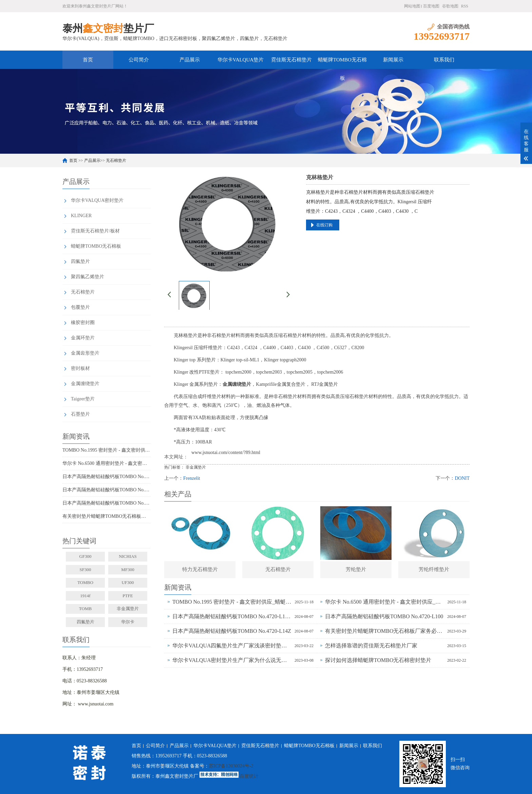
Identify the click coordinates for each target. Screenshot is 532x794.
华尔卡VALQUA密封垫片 (97, 200)
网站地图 (412, 6)
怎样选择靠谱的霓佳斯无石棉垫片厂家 (371, 646)
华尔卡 (128, 622)
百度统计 (249, 776)
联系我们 (444, 60)
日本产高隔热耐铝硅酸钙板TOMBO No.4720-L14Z (107, 503)
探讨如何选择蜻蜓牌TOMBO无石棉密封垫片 (378, 660)
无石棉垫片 (116, 160)
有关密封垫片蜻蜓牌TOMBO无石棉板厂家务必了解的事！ (107, 516)
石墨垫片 (80, 414)
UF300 (128, 582)
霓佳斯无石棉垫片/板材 (95, 231)
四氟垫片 (80, 261)
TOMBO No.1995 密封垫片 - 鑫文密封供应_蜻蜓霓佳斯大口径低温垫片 (107, 450)
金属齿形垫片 (85, 353)
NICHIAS (128, 556)
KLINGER (81, 216)
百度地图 (431, 6)
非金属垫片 (128, 609)
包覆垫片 (80, 307)
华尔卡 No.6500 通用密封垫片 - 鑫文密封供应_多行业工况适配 (107, 463)
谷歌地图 (450, 6)
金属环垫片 (83, 338)
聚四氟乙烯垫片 (88, 277)
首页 (88, 60)
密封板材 (80, 368)
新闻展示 (393, 60)
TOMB (85, 609)
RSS (465, 6)
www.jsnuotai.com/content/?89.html (226, 452)
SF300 (85, 570)
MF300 (128, 570)
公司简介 (139, 60)
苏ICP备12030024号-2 (231, 766)
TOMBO (85, 582)
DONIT (462, 478)
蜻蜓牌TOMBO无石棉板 (342, 63)
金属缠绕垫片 (85, 384)
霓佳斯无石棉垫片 (291, 60)
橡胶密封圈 (83, 323)
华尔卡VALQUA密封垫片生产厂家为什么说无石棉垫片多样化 (232, 660)
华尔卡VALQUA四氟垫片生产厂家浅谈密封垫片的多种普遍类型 (232, 646)
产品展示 (190, 60)
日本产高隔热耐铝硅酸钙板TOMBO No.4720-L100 (107, 490)
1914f (85, 596)
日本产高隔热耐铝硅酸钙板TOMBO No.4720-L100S (107, 477)
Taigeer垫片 (83, 399)
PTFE (128, 596)
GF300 (85, 556)
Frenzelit (192, 478)
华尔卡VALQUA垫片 (241, 60)
